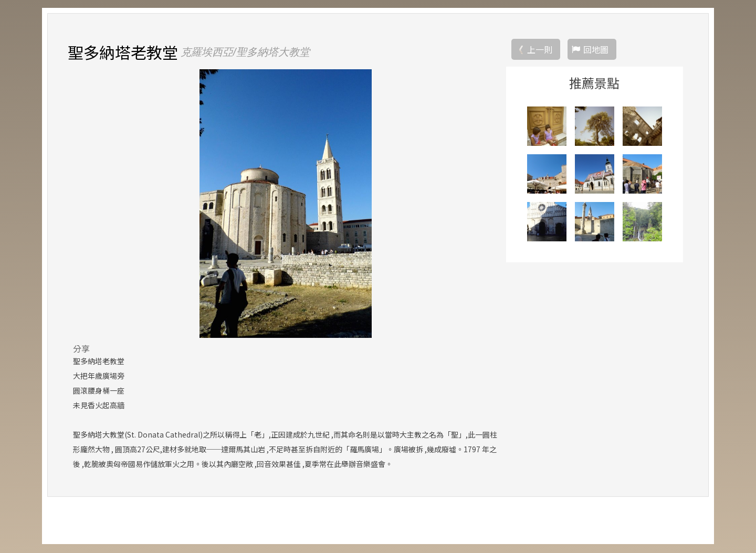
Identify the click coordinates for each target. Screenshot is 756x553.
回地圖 (596, 50)
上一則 (540, 50)
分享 (81, 349)
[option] (285, 204)
